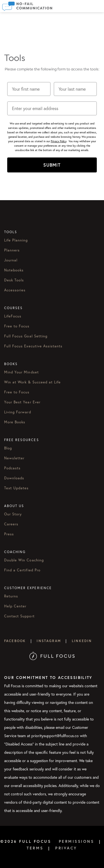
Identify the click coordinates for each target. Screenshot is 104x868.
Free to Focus (17, 326)
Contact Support (19, 616)
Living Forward (18, 412)
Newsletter (14, 458)
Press (9, 534)
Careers (11, 524)
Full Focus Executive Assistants (33, 346)
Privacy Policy (59, 141)
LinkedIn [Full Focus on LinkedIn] (82, 641)
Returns (11, 596)
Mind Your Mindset (21, 372)
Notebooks (14, 270)
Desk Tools (14, 280)
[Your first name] (29, 89)
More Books (15, 422)
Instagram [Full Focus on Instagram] (49, 641)
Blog (8, 448)
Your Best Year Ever (22, 402)
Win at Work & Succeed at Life (32, 382)
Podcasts (12, 468)
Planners (12, 250)
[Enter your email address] (52, 108)
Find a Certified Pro (22, 570)
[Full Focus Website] (52, 656)
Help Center (15, 606)
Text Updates (16, 488)
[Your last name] (75, 89)
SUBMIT (52, 165)
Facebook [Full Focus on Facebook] (15, 641)
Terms (35, 848)
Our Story (13, 514)
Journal (11, 260)
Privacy (66, 848)
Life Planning (16, 240)
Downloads (14, 478)
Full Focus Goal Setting (26, 336)
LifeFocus (13, 316)
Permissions (77, 841)
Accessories (15, 290)
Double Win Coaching (24, 560)
